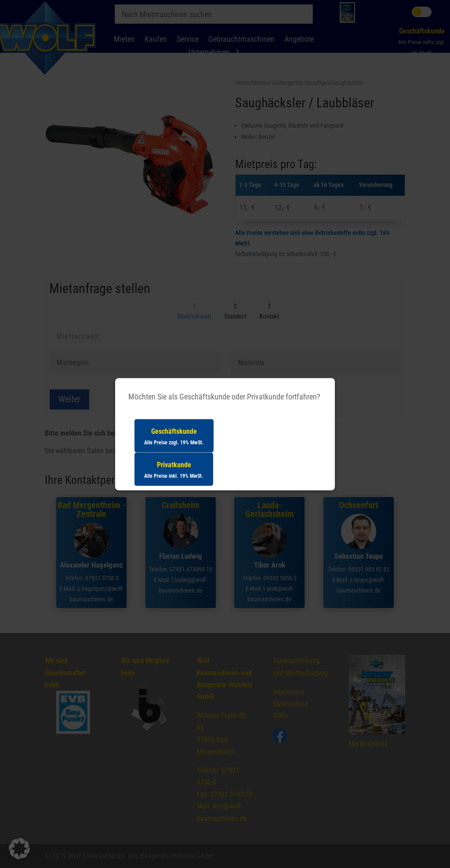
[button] (19, 849)
